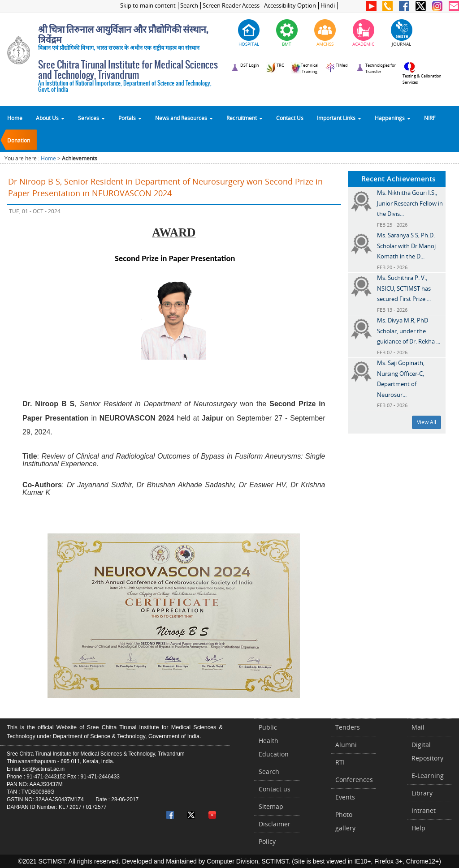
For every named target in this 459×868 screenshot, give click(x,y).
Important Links (339, 118)
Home (15, 118)
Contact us (275, 789)
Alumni (346, 745)
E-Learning (428, 776)
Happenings (393, 118)
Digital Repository (427, 751)
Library (422, 793)
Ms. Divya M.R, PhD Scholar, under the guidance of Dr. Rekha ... (409, 331)
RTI (340, 762)
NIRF (430, 118)
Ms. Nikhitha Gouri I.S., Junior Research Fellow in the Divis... (410, 203)
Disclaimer (275, 824)
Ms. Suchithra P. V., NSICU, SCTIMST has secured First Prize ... (404, 288)
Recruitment (245, 118)
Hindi (328, 6)
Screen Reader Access (231, 6)
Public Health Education (274, 741)
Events (345, 797)
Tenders (348, 727)
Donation (19, 140)
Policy (267, 841)
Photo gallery (345, 821)
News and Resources (184, 118)
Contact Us (290, 118)
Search (189, 6)
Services (91, 118)
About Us (50, 118)
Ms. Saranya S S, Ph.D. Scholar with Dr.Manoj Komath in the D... (406, 246)
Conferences (354, 780)
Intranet (424, 810)
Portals (130, 118)
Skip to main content (148, 6)
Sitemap (271, 806)
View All (427, 422)
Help (418, 828)
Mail (418, 727)
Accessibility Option (290, 6)
